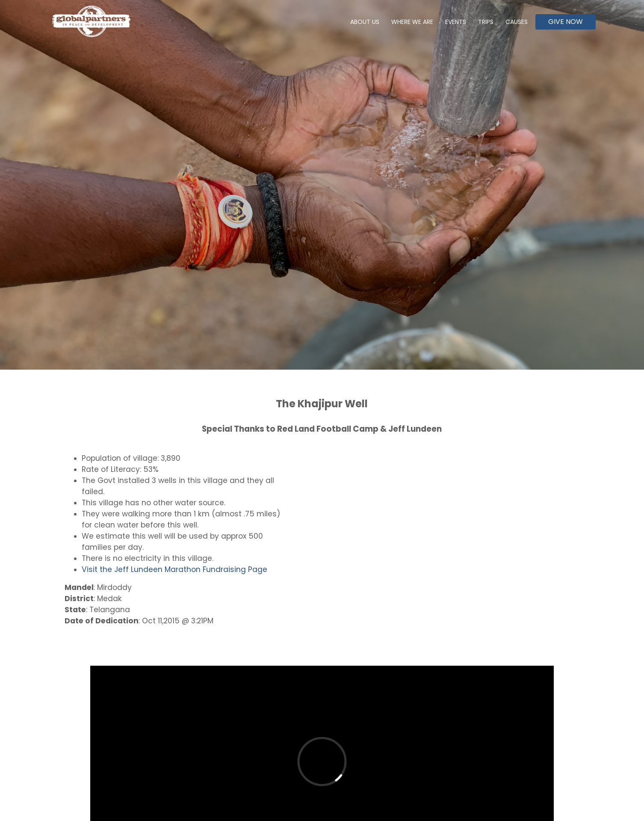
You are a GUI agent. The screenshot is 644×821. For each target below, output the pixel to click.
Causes (517, 22)
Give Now (566, 22)
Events (456, 22)
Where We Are (412, 22)
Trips (486, 22)
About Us (365, 22)
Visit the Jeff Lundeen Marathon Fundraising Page (174, 569)
